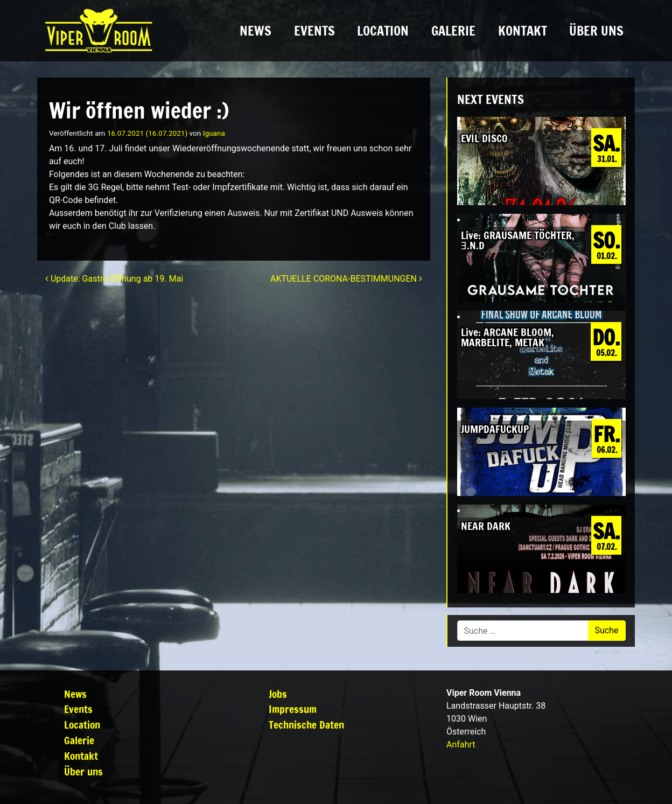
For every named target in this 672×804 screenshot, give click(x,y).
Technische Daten (306, 725)
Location (383, 31)
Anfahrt (461, 744)
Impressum (293, 709)
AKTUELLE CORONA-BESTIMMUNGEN (346, 279)
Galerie (453, 31)
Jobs (278, 694)
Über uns (596, 31)
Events (314, 31)
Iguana (214, 133)
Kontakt (523, 31)
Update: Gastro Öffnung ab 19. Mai (114, 279)
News (255, 31)
